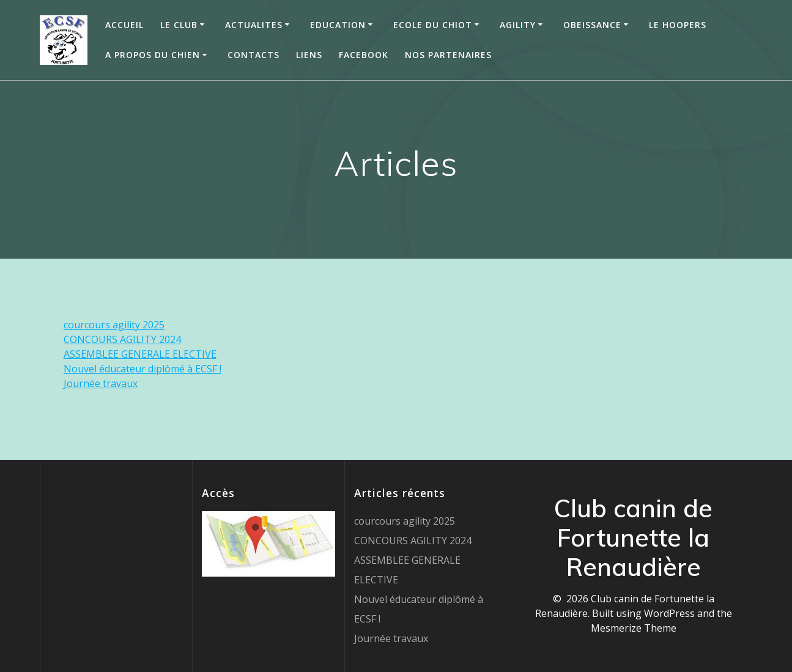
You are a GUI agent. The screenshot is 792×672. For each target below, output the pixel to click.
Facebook (364, 55)
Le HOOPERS (678, 25)
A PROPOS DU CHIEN (153, 55)
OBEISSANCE (592, 25)
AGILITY (518, 25)
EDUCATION (338, 25)
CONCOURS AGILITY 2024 (122, 339)
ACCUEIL (124, 25)
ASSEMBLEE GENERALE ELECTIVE (140, 354)
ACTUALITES (254, 25)
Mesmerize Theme (634, 628)
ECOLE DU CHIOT (433, 25)
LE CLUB (179, 25)
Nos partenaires (448, 55)
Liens (309, 55)
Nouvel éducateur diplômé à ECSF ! (142, 369)
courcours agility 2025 (114, 325)
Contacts (254, 55)
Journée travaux (101, 383)
